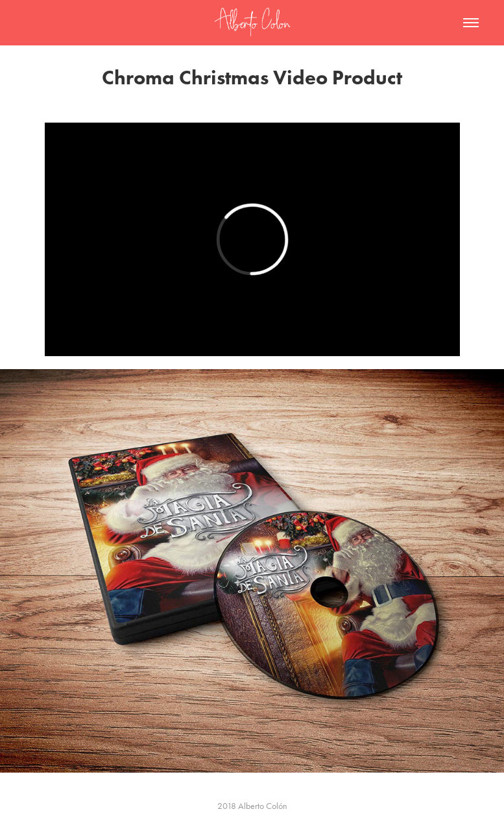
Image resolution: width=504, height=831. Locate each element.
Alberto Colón (263, 806)
